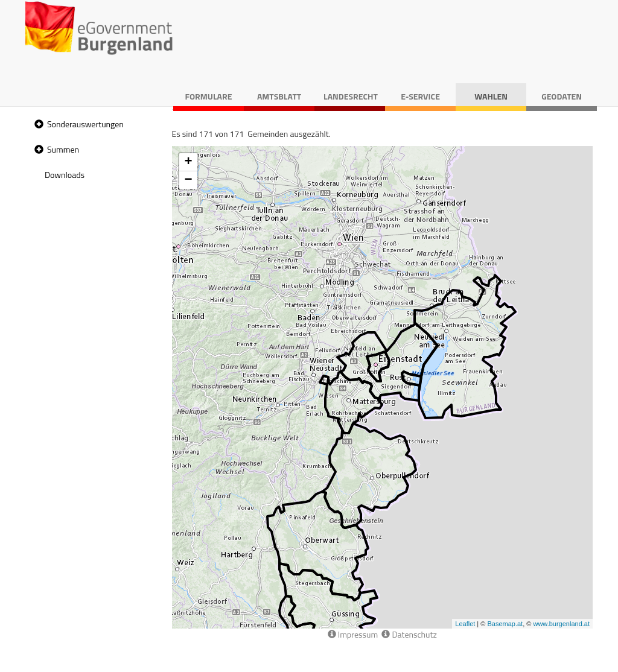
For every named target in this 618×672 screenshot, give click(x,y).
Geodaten (562, 96)
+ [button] (188, 162)
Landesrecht (351, 96)
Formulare (209, 96)
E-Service (420, 96)
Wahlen (491, 96)
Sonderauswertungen (85, 124)
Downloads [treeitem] (65, 175)
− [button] (188, 180)
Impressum (353, 634)
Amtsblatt (279, 96)
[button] (37, 125)
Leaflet (465, 624)
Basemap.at (505, 624)
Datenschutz (409, 634)
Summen (63, 149)
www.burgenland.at (561, 624)
